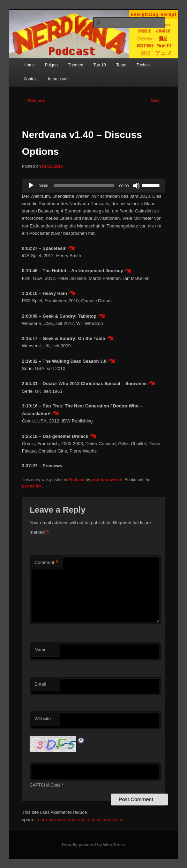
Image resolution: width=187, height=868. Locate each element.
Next (158, 101)
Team (121, 65)
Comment (47, 563)
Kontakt (31, 79)
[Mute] (136, 186)
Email (40, 684)
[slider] (84, 186)
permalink (32, 486)
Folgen (51, 65)
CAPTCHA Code (45, 785)
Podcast (77, 480)
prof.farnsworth (107, 480)
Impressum (58, 79)
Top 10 (100, 65)
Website (43, 719)
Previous (33, 101)
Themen (75, 65)
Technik (144, 65)
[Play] (31, 186)
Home (29, 65)
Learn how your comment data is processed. (80, 820)
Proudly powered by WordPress (93, 845)
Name (41, 650)
